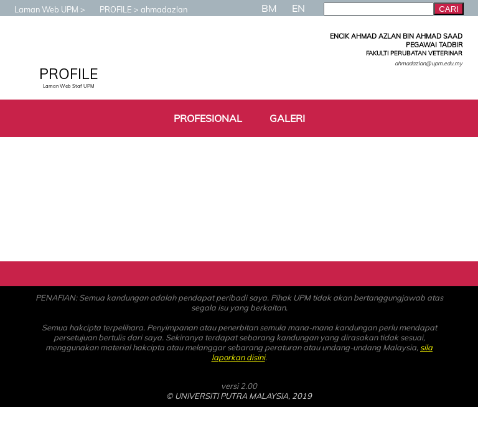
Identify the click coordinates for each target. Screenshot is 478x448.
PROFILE (110, 9)
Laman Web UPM (40, 9)
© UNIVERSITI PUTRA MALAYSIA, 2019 (239, 396)
